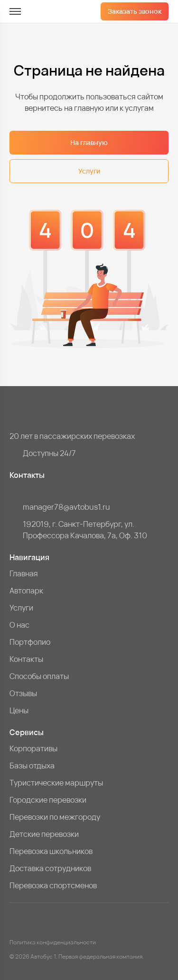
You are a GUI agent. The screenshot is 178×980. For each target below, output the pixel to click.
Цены (19, 710)
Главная (24, 573)
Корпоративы (33, 748)
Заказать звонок (135, 11)
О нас (19, 625)
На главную (89, 142)
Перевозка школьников (51, 851)
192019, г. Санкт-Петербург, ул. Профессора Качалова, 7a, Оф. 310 (85, 530)
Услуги (89, 171)
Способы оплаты (39, 676)
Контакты (26, 659)
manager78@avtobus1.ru (66, 507)
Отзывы (23, 693)
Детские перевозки (44, 834)
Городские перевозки (48, 800)
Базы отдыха (32, 766)
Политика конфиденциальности (53, 942)
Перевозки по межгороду (55, 817)
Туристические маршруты (56, 783)
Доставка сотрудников (50, 868)
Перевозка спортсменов (53, 885)
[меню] (15, 11)
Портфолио (30, 642)
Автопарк (26, 591)
